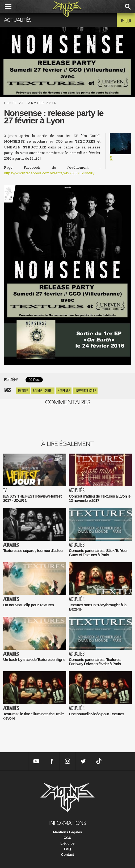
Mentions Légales (67, 832)
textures (23, 391)
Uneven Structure (85, 391)
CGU (68, 838)
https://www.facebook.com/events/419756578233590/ (49, 173)
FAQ (68, 849)
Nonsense (64, 391)
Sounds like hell (43, 391)
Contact (67, 855)
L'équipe (68, 843)
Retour (126, 21)
